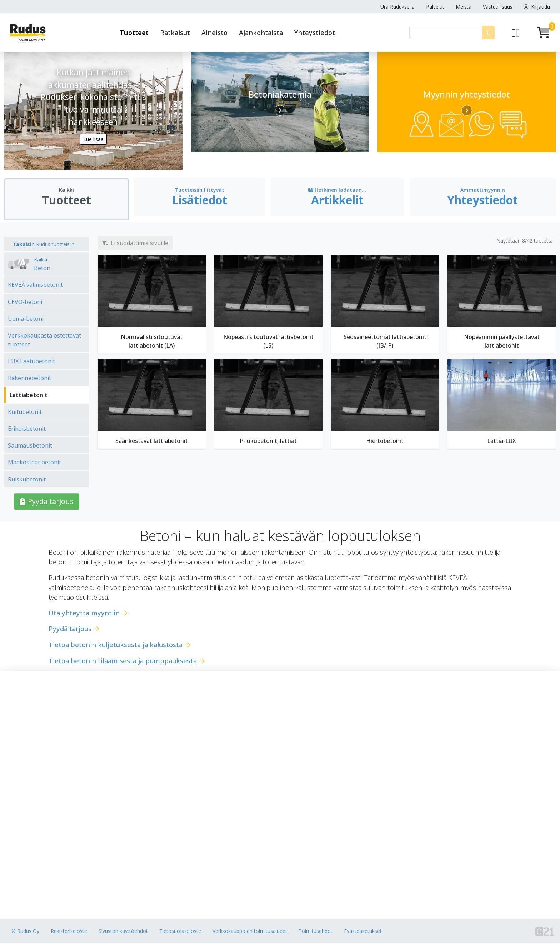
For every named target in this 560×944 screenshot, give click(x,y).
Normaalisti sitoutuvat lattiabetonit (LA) (152, 342)
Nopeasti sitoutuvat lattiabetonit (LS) (268, 342)
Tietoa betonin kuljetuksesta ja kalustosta (116, 645)
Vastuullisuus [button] (498, 7)
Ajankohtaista (261, 32)
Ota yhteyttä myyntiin (84, 613)
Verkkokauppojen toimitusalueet (250, 932)
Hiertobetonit (385, 441)
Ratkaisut (175, 32)
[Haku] (446, 33)
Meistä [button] (464, 7)
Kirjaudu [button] (537, 7)
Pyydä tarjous (47, 502)
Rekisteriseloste (69, 932)
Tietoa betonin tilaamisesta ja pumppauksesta (123, 661)
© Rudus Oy (25, 932)
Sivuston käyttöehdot (123, 932)
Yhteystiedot (315, 32)
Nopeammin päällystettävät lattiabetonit (502, 342)
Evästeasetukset (363, 932)
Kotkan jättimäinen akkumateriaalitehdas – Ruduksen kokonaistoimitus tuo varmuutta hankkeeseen (93, 96)
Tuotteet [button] (134, 32)
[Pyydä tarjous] (516, 32)
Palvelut (435, 7)
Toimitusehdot (316, 932)
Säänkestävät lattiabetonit (152, 441)
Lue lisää (93, 139)
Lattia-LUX (502, 441)
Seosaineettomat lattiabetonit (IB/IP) (385, 342)
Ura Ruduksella (397, 7)
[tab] (66, 201)
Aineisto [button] (214, 32)
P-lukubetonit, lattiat (268, 441)
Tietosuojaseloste (180, 932)
